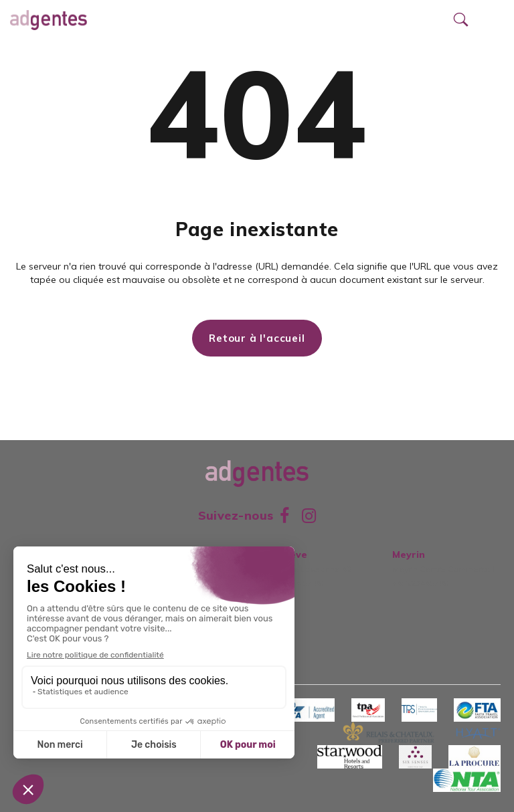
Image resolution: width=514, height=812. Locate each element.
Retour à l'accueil (257, 338)
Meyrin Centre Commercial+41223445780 (443, 569)
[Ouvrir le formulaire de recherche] (460, 20)
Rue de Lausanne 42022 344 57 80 (311, 569)
